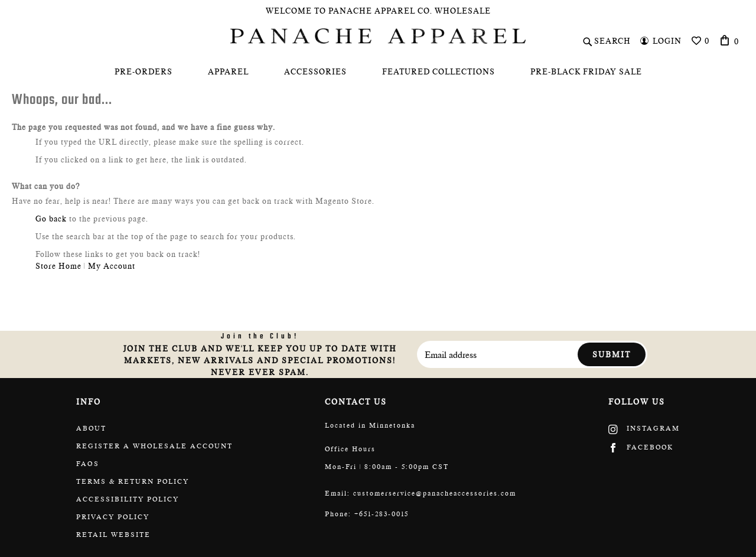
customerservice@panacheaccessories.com (435, 493)
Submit (612, 354)
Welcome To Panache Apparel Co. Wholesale (378, 11)
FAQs (88, 464)
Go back (51, 219)
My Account (112, 266)
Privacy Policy (113, 517)
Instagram (644, 428)
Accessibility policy (128, 499)
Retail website (113, 535)
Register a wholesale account (154, 446)
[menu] (378, 71)
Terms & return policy (133, 481)
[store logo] (378, 36)
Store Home (58, 266)
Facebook (641, 447)
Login (667, 41)
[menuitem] (144, 71)
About (91, 428)
